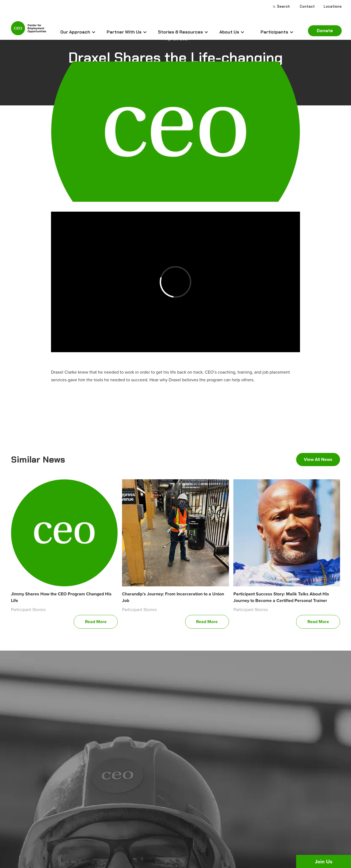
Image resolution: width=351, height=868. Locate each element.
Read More (96, 622)
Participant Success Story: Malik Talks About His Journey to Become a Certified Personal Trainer (281, 597)
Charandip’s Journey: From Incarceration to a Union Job (173, 597)
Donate (325, 31)
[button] (78, 32)
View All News (318, 459)
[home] (29, 31)
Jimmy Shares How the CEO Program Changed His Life (61, 597)
